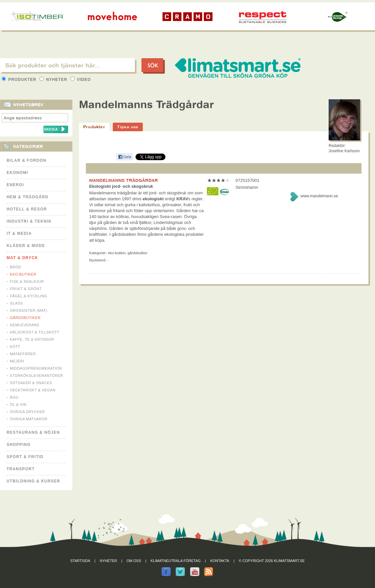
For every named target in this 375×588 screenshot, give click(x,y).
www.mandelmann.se (319, 196)
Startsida (80, 561)
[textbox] (67, 65)
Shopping (19, 445)
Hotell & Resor (27, 209)
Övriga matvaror (29, 419)
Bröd (15, 267)
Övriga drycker (27, 412)
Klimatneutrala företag (176, 561)
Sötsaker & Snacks (31, 383)
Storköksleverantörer (37, 376)
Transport (21, 469)
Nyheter (54, 80)
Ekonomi (17, 173)
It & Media (19, 233)
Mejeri (17, 361)
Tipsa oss (128, 127)
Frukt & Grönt (26, 289)
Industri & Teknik (29, 221)
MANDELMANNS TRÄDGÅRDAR (124, 180)
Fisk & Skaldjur (27, 282)
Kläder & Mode (26, 246)
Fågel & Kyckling (29, 296)
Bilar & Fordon (26, 160)
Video (81, 80)
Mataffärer (23, 354)
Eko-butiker (23, 274)
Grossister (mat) (29, 310)
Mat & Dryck (22, 258)
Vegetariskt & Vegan (33, 390)
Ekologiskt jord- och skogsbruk (121, 186)
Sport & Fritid (25, 457)
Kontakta (220, 561)
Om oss (134, 561)
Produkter (20, 80)
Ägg (14, 397)
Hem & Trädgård (27, 197)
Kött (15, 347)
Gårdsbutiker (25, 318)
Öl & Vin (18, 404)
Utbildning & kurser (33, 481)
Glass (16, 303)
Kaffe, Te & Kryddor (32, 339)
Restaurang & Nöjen (33, 432)
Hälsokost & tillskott (35, 332)
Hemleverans (25, 325)
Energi (15, 185)
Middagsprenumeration (36, 368)
